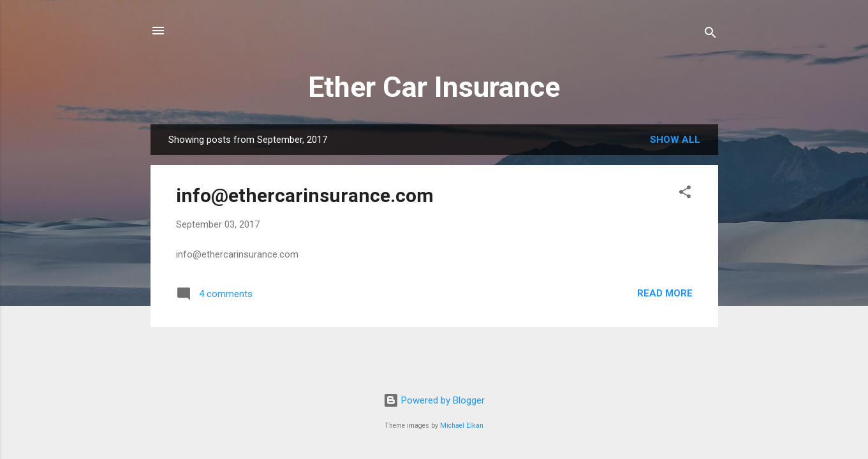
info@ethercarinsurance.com (305, 195)
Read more (665, 293)
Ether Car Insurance (434, 87)
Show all (675, 140)
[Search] (710, 35)
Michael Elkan (462, 426)
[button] (685, 194)
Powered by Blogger (434, 400)
